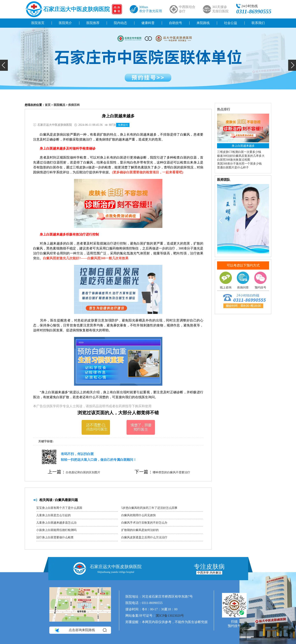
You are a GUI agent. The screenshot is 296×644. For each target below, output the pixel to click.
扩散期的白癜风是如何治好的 (140, 530)
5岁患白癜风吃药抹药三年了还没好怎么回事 (149, 508)
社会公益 (231, 23)
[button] (4, 65)
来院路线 (203, 23)
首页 (48, 105)
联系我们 (258, 23)
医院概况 (59, 105)
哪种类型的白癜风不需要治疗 (171, 472)
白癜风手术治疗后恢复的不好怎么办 (144, 523)
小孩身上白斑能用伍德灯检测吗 (56, 530)
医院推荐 (93, 23)
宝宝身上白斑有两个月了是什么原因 (59, 508)
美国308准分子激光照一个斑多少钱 (239, 164)
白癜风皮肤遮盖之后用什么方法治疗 (144, 537)
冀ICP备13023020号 (170, 616)
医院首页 (38, 23)
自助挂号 (176, 23)
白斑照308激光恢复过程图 (234, 160)
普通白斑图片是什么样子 (233, 168)
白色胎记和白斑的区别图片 (83, 472)
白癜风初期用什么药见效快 (139, 515)
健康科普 (148, 23)
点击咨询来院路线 (80, 630)
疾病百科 (74, 105)
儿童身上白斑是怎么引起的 (53, 515)
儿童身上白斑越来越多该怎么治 (56, 523)
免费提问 (123, 125)
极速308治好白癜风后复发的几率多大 (241, 156)
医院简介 (65, 23)
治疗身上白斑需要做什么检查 (55, 537)
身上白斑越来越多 (243, 146)
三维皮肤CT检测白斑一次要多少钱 (239, 152)
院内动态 (120, 23)
